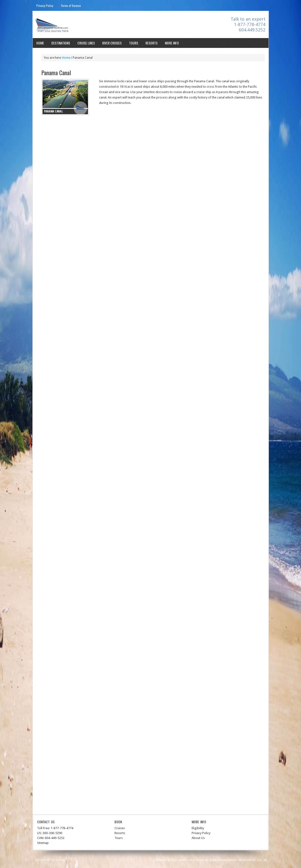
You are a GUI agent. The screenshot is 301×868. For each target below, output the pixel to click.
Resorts (151, 43)
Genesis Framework (223, 860)
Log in (262, 860)
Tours (134, 43)
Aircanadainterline (76, 25)
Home (40, 43)
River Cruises (112, 43)
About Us (198, 838)
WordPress (247, 860)
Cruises (120, 828)
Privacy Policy (45, 6)
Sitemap (43, 843)
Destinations (61, 43)
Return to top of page (51, 860)
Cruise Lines (86, 43)
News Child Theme (191, 860)
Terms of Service (71, 6)
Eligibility (198, 828)
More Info (172, 43)
